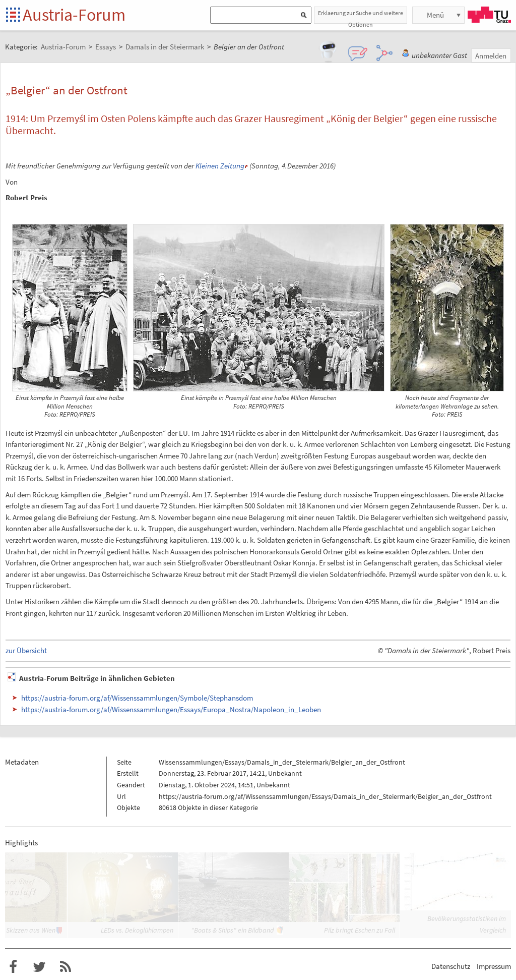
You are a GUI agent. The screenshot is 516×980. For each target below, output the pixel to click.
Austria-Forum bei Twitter (39, 967)
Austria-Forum (74, 15)
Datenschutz (451, 966)
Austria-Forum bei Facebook (13, 967)
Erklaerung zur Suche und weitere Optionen (361, 16)
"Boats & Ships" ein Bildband (232, 930)
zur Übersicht (26, 650)
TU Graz (489, 15)
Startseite (14, 15)
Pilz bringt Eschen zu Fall (360, 930)
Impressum (494, 966)
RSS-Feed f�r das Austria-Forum (66, 967)
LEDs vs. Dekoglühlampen (137, 930)
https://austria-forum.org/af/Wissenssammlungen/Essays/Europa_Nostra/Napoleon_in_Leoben (171, 709)
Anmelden (491, 56)
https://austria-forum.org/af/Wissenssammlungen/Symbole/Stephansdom (137, 698)
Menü (435, 15)
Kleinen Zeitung (220, 166)
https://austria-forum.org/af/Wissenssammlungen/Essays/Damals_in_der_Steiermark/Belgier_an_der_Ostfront (325, 796)
